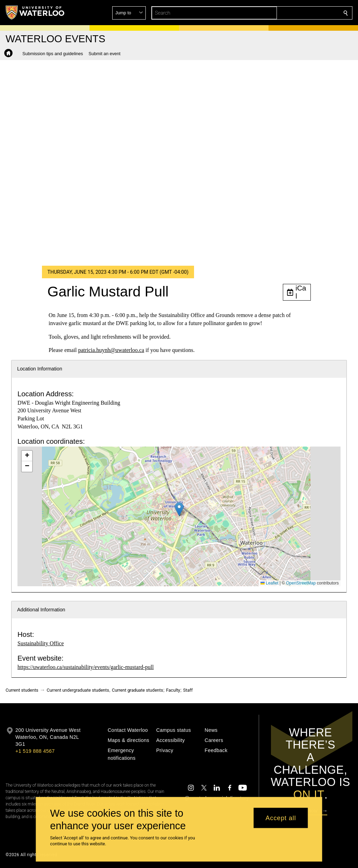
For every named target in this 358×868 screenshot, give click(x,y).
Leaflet (269, 583)
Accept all (281, 818)
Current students (22, 690)
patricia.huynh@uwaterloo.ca (111, 350)
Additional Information (41, 610)
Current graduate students (137, 690)
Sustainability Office (41, 643)
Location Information (40, 369)
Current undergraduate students (78, 690)
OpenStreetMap (301, 583)
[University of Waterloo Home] (35, 13)
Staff (188, 690)
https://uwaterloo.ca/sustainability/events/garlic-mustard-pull (86, 667)
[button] (295, 13)
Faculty (173, 690)
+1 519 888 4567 (35, 751)
